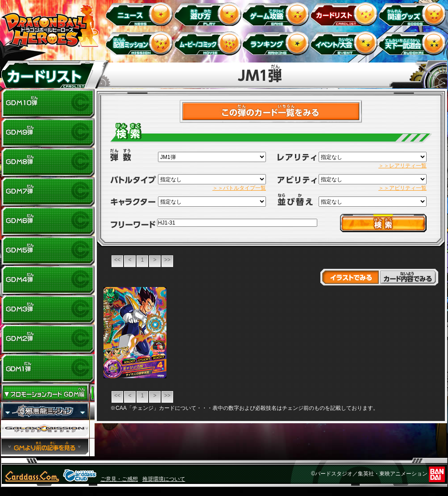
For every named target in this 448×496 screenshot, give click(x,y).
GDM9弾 (48, 133)
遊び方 (209, 14)
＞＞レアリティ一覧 (402, 166)
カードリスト (346, 14)
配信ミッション (141, 43)
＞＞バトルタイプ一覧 (239, 188)
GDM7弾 (48, 192)
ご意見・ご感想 (119, 479)
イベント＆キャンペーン (346, 43)
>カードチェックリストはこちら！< (271, 111)
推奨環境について (164, 479)
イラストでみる (350, 277)
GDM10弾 (48, 104)
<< (117, 260)
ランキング (277, 43)
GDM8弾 (48, 163)
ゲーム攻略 (277, 14)
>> (167, 260)
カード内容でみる (409, 277)
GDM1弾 (48, 369)
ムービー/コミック (209, 43)
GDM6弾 (48, 221)
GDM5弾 (48, 251)
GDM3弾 (48, 310)
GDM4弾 (48, 280)
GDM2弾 (48, 339)
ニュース (141, 14)
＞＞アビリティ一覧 (402, 188)
